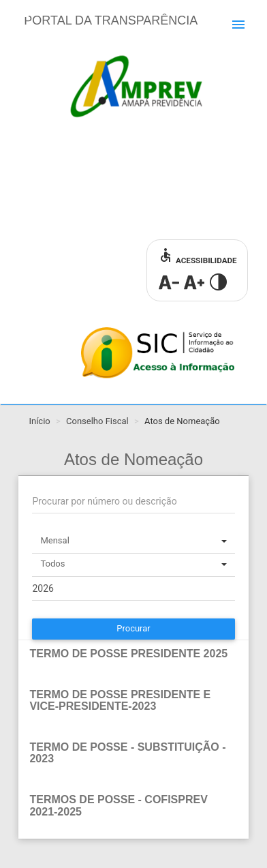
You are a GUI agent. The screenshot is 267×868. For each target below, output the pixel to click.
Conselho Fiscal (97, 421)
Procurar (133, 628)
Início (39, 421)
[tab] (133, 661)
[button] (133, 654)
